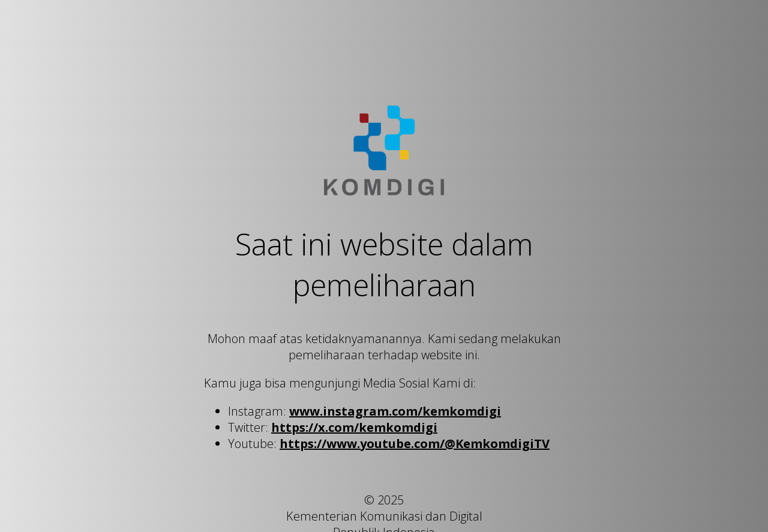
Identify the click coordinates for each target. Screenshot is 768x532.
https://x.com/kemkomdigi (354, 427)
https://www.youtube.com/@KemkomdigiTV (415, 444)
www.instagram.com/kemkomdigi (395, 411)
